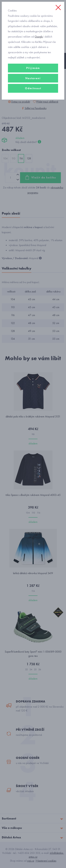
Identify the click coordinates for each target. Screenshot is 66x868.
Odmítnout (33, 88)
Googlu (39, 37)
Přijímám (33, 68)
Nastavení (33, 78)
